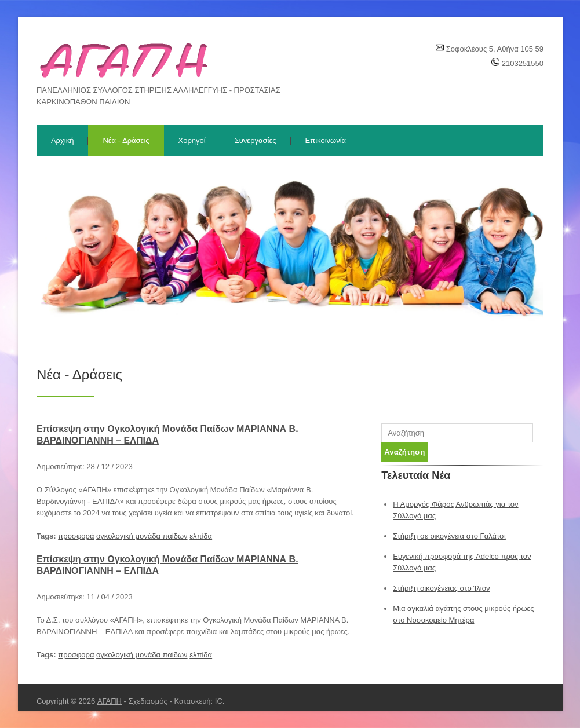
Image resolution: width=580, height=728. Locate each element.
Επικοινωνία (326, 140)
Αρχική (63, 140)
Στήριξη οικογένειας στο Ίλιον (441, 588)
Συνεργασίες (256, 140)
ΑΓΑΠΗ (110, 701)
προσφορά (76, 536)
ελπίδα (201, 536)
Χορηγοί (192, 140)
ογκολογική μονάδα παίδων (142, 536)
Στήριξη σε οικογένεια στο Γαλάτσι (449, 536)
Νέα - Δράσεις (126, 140)
